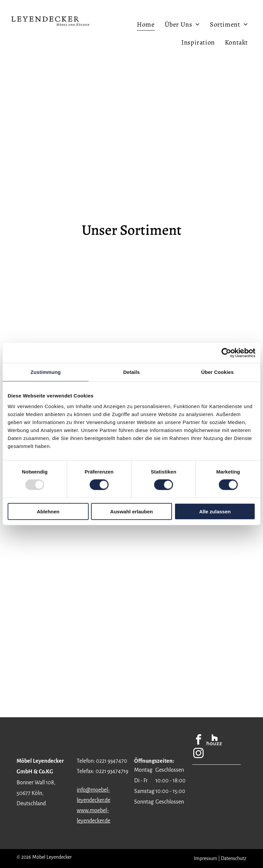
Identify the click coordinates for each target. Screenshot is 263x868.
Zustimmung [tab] (46, 372)
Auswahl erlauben (131, 511)
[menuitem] (146, 24)
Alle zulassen (215, 511)
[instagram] (198, 754)
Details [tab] (131, 372)
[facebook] (198, 741)
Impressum (206, 858)
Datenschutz (234, 858)
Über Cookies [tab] (218, 372)
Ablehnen (48, 511)
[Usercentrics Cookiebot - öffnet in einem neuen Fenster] (226, 353)
